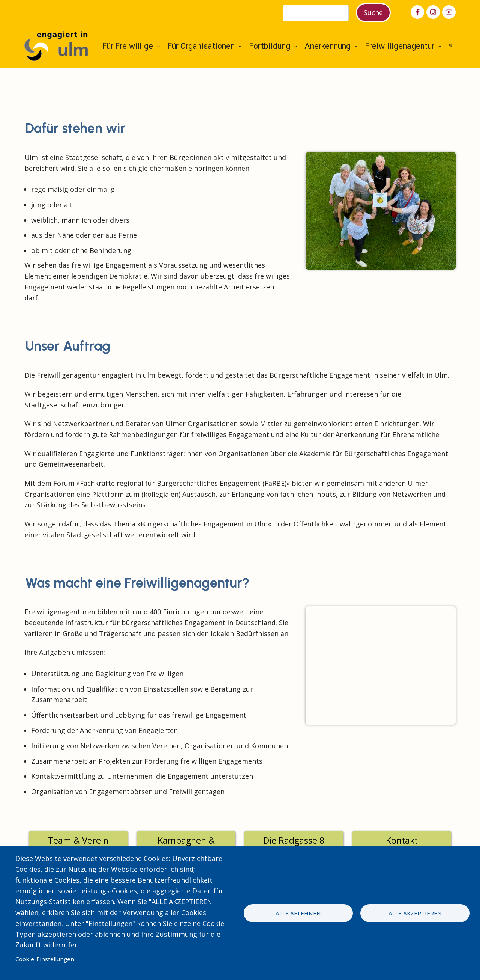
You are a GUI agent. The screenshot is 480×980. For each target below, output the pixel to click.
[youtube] (449, 12)
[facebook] (417, 12)
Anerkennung (328, 46)
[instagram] (433, 12)
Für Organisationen (201, 46)
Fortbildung (270, 46)
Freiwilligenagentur (400, 46)
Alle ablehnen (298, 913)
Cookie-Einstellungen (45, 959)
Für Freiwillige (127, 46)
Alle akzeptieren (415, 913)
